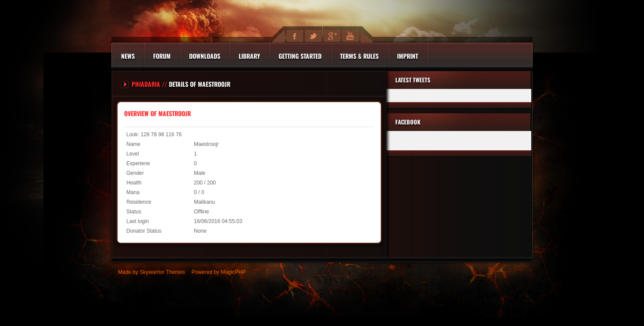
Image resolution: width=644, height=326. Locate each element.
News (128, 56)
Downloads (205, 56)
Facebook (408, 122)
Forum (162, 56)
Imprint (408, 56)
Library (249, 56)
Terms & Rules (359, 56)
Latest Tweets (413, 80)
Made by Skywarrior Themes (152, 272)
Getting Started (300, 56)
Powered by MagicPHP (219, 272)
